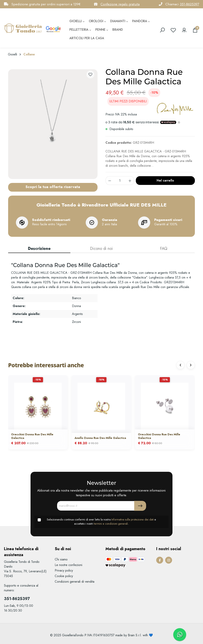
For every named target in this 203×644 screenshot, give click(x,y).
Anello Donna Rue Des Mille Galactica (100, 438)
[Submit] (140, 506)
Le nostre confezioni (68, 565)
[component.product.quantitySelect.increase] (130, 181)
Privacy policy (64, 570)
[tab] (39, 249)
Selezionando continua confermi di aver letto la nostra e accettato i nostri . (101, 522)
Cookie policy (64, 576)
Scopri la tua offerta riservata (53, 187)
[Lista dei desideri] (173, 30)
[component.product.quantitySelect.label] (120, 181)
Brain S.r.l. (135, 635)
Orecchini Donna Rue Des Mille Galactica (32, 436)
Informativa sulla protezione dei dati (133, 519)
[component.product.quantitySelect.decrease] (110, 181)
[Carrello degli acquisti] (195, 30)
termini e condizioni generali (111, 524)
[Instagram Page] (169, 560)
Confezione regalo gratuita (120, 4)
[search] (162, 30)
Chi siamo (61, 559)
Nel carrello (165, 180)
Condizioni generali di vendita (75, 582)
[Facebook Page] (160, 560)
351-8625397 (189, 4)
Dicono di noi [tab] (101, 249)
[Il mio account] (184, 30)
